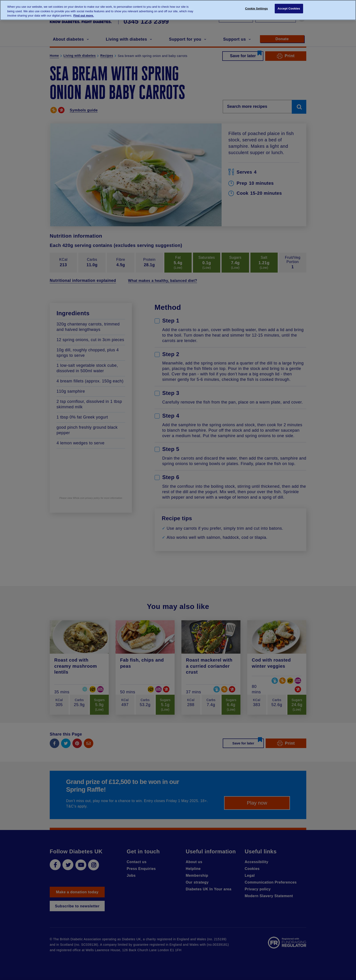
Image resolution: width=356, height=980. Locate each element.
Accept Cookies (289, 10)
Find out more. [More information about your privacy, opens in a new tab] (84, 16)
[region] (178, 10)
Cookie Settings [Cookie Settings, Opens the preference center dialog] (257, 10)
